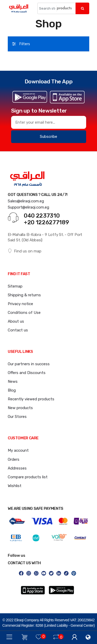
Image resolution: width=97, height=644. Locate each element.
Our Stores (17, 417)
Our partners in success (29, 364)
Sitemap (15, 286)
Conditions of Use (24, 313)
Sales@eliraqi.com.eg (26, 201)
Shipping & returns (24, 295)
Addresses (17, 468)
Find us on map (25, 251)
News (13, 381)
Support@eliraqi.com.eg (28, 207)
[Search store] (47, 8)
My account (18, 450)
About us (16, 321)
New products (20, 408)
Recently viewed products (31, 399)
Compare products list (28, 477)
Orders (14, 459)
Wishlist (15, 486)
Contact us (18, 330)
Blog (12, 390)
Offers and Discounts (27, 373)
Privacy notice (20, 304)
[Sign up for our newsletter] (49, 122)
